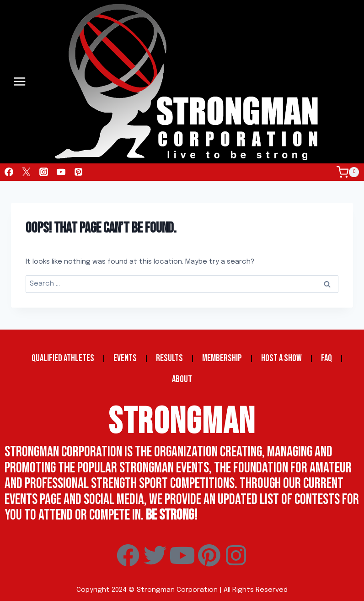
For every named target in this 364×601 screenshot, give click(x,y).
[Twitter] (26, 172)
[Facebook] (9, 172)
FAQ (327, 358)
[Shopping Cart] (350, 172)
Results (169, 358)
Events (125, 358)
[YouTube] (61, 172)
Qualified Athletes (63, 358)
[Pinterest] (78, 172)
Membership (222, 358)
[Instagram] (43, 172)
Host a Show (281, 358)
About (182, 379)
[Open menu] (20, 82)
